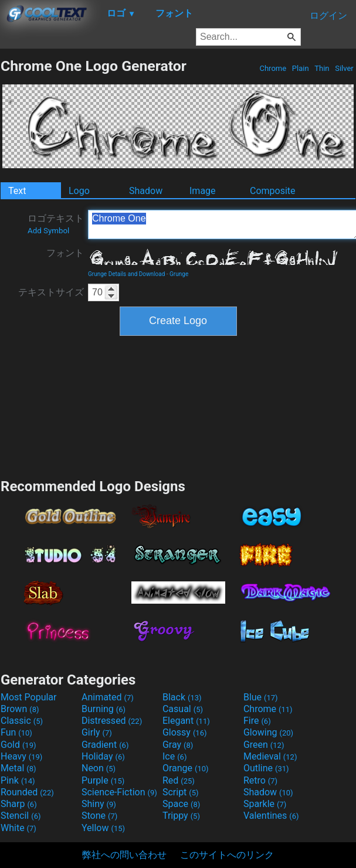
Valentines (271, 816)
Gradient (105, 745)
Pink (18, 780)
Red (179, 780)
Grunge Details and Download (126, 274)
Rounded (27, 792)
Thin (322, 68)
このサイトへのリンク (227, 855)
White (18, 828)
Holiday (103, 756)
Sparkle (265, 804)
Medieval (270, 756)
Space (181, 804)
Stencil (21, 816)
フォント (65, 253)
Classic (22, 721)
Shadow (146, 191)
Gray (178, 745)
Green (264, 745)
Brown (20, 709)
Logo (79, 191)
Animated (108, 697)
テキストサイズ (51, 292)
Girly (97, 732)
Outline (266, 768)
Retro (260, 780)
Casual (183, 709)
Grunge (179, 274)
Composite (273, 191)
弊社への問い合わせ (124, 855)
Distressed (112, 721)
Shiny (99, 804)
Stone (99, 816)
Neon (99, 768)
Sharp (19, 804)
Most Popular (29, 697)
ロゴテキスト (56, 224)
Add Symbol (48, 231)
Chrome (273, 68)
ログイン (328, 16)
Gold (18, 745)
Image (203, 191)
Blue (261, 697)
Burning (104, 709)
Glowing (268, 732)
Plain (301, 68)
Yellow (103, 828)
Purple (103, 780)
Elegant (186, 721)
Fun (16, 732)
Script (181, 792)
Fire (257, 721)
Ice (174, 756)
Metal (18, 768)
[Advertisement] (178, 406)
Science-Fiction (119, 792)
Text (17, 191)
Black (182, 697)
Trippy (181, 816)
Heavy (21, 756)
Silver (344, 68)
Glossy (185, 732)
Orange (186, 768)
